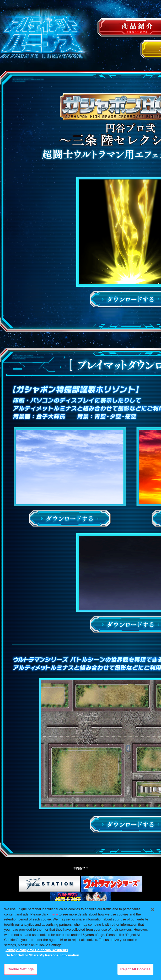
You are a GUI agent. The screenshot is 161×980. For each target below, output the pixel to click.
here (54, 914)
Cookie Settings (20, 969)
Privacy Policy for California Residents (37, 950)
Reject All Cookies (135, 969)
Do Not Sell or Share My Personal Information (42, 955)
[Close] (153, 910)
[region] (80, 941)
